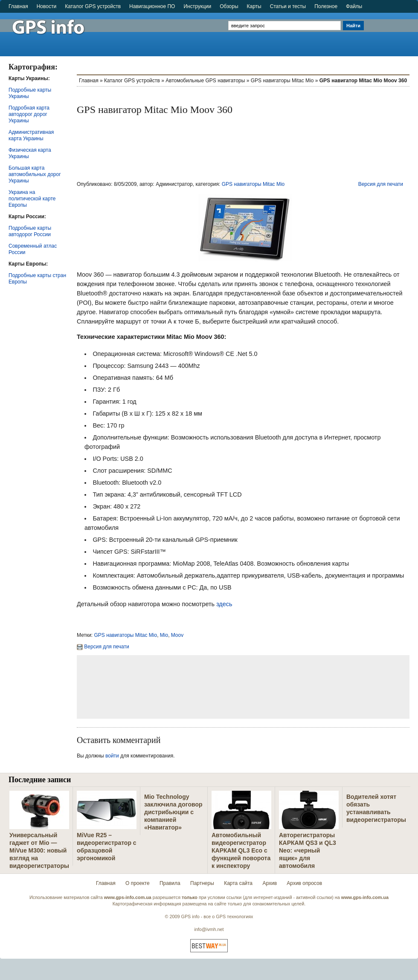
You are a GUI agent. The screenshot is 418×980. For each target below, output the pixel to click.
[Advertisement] (392, 31)
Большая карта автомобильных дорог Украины (35, 174)
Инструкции (197, 6)
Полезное (326, 6)
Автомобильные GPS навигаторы (205, 81)
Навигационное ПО (152, 6)
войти (112, 756)
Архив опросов (304, 883)
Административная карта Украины (31, 135)
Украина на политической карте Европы (32, 199)
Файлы (354, 6)
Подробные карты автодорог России (30, 231)
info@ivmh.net (209, 929)
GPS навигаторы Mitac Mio (282, 81)
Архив (270, 883)
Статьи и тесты (288, 6)
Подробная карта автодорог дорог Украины (29, 114)
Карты (254, 6)
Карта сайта (238, 883)
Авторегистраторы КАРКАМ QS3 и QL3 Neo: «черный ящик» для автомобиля (308, 850)
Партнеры (202, 883)
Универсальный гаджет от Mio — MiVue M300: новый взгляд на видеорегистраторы (39, 850)
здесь (223, 604)
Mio (164, 635)
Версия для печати (381, 184)
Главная (18, 6)
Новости (46, 6)
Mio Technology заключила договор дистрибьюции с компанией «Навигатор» (173, 812)
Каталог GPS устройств (93, 6)
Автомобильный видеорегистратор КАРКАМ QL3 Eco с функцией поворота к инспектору (241, 850)
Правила (170, 883)
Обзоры (229, 6)
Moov (177, 635)
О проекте (138, 883)
